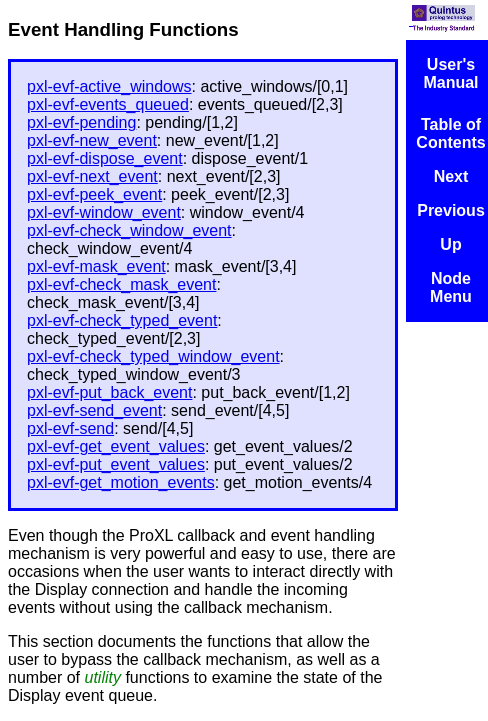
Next (451, 176)
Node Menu (451, 287)
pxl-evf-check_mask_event (121, 284)
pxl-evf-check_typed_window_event (153, 356)
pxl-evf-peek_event (94, 194)
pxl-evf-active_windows (109, 86)
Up (450, 244)
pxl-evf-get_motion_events (121, 482)
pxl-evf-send (70, 428)
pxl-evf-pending (81, 122)
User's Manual (450, 73)
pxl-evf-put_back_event (109, 392)
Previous (451, 210)
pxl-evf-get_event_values (116, 446)
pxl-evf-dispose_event (105, 158)
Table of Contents (450, 133)
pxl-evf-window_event (104, 212)
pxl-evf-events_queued (108, 104)
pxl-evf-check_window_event (129, 230)
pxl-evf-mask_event (96, 266)
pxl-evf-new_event (92, 140)
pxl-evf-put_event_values (116, 464)
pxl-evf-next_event (92, 176)
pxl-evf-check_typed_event (122, 320)
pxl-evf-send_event (94, 410)
